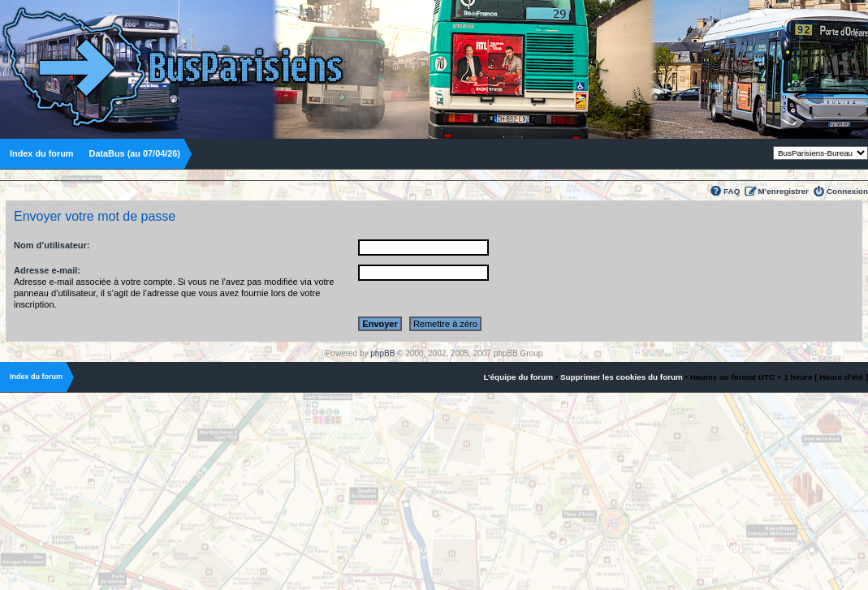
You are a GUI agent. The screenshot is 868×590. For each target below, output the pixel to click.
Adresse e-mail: (47, 270)
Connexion (847, 191)
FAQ (732, 191)
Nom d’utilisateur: (52, 245)
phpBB (382, 353)
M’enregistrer (783, 191)
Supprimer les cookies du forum (622, 377)
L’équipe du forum (518, 377)
